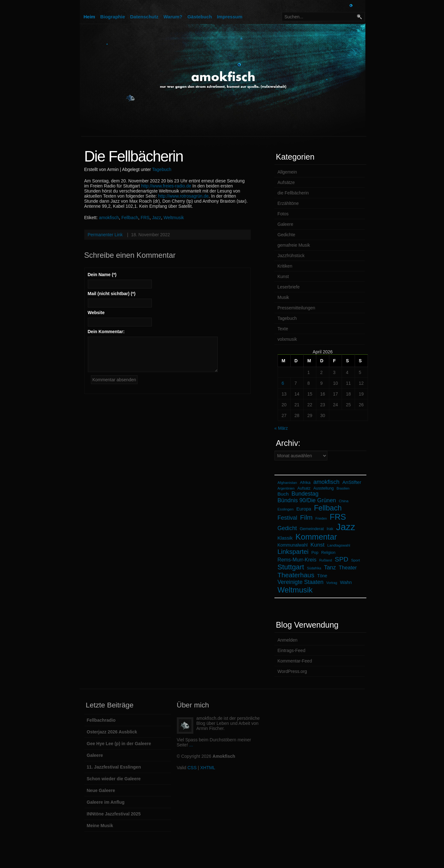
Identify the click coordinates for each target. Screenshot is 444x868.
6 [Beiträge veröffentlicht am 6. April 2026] (283, 383)
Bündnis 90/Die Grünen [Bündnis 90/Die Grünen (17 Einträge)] (307, 500)
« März (281, 428)
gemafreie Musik (294, 245)
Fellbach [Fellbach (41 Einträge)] (328, 508)
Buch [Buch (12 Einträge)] (283, 494)
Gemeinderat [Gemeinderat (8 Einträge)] (312, 529)
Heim (90, 17)
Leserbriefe (289, 287)
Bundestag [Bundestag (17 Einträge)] (305, 494)
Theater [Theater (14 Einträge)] (348, 568)
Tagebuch (162, 169)
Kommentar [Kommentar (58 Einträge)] (316, 537)
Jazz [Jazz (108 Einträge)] (345, 527)
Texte (283, 329)
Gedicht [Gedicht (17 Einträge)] (287, 528)
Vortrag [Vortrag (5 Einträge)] (332, 583)
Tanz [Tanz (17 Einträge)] (330, 567)
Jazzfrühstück (291, 256)
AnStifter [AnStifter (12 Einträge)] (352, 482)
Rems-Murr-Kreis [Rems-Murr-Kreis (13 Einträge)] (297, 560)
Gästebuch (200, 17)
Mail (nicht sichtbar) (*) (112, 294)
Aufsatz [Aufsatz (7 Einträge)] (304, 488)
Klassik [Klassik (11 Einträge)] (285, 538)
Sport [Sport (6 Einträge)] (356, 560)
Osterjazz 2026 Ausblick (112, 732)
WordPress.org (292, 671)
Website (96, 313)
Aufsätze (286, 182)
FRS (145, 218)
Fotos (283, 214)
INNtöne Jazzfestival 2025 (114, 814)
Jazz (156, 218)
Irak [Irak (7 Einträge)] (330, 529)
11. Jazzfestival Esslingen (114, 767)
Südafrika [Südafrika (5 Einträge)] (314, 568)
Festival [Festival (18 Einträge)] (287, 518)
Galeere (286, 224)
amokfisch (109, 218)
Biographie (113, 17)
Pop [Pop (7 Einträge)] (315, 553)
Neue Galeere (101, 790)
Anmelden (288, 640)
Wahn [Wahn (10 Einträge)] (346, 582)
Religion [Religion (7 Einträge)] (328, 553)
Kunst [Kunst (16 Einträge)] (317, 545)
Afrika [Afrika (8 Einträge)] (305, 482)
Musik (283, 297)
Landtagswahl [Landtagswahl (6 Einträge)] (339, 545)
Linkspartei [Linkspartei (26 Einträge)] (293, 552)
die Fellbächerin (293, 193)
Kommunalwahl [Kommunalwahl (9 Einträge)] (293, 545)
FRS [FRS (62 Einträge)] (338, 517)
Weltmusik (174, 218)
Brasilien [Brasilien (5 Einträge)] (343, 488)
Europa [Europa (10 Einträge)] (304, 509)
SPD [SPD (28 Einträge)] (341, 559)
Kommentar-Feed (295, 661)
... (191, 745)
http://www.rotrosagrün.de (183, 196)
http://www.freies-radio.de (166, 186)
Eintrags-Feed (292, 650)
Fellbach (130, 218)
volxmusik (287, 339)
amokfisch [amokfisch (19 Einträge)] (327, 482)
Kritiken (285, 266)
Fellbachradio (101, 720)
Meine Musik (100, 826)
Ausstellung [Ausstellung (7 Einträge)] (324, 488)
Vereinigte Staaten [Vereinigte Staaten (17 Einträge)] (301, 582)
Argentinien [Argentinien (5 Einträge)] (286, 488)
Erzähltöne (288, 203)
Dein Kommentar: (106, 332)
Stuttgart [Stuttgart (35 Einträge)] (291, 567)
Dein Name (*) (102, 275)
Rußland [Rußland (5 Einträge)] (325, 560)
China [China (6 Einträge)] (344, 501)
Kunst (283, 276)
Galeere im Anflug (106, 802)
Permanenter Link (105, 235)
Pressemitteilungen (296, 308)
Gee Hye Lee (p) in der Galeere (119, 744)
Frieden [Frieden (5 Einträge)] (321, 518)
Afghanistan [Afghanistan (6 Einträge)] (287, 482)
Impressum (230, 17)
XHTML (208, 768)
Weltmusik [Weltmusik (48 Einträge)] (295, 590)
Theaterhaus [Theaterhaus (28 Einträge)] (296, 575)
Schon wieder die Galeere (114, 779)
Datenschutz (144, 17)
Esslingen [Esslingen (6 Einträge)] (286, 509)
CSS (192, 768)
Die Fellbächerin (134, 156)
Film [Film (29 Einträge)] (306, 517)
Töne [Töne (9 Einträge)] (322, 576)
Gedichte (286, 235)
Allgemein (287, 172)
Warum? (173, 17)
